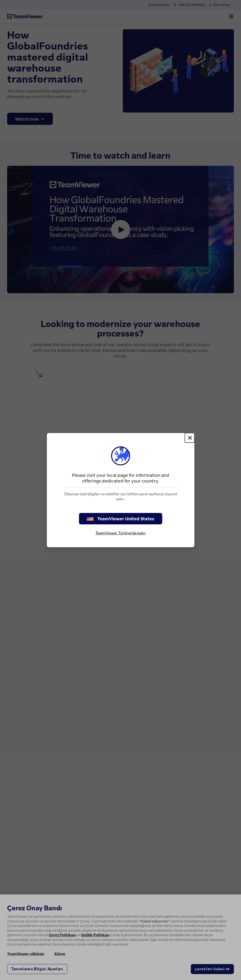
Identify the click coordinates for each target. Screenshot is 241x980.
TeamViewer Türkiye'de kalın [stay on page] (120, 533)
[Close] (190, 438)
